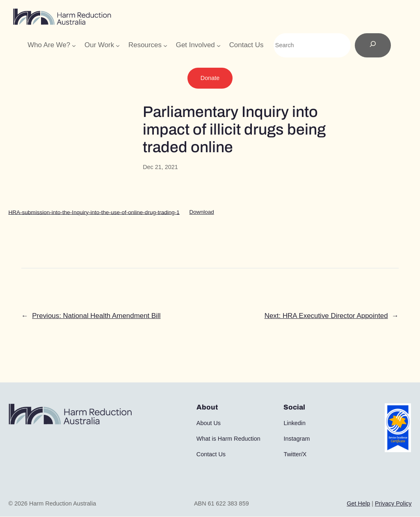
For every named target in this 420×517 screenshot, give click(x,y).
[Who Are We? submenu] (74, 45)
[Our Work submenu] (118, 45)
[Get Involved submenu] (219, 45)
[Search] (373, 46)
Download (202, 212)
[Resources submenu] (165, 45)
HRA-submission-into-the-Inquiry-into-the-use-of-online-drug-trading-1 (94, 212)
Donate (210, 78)
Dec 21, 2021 (160, 167)
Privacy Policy (393, 503)
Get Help (358, 503)
